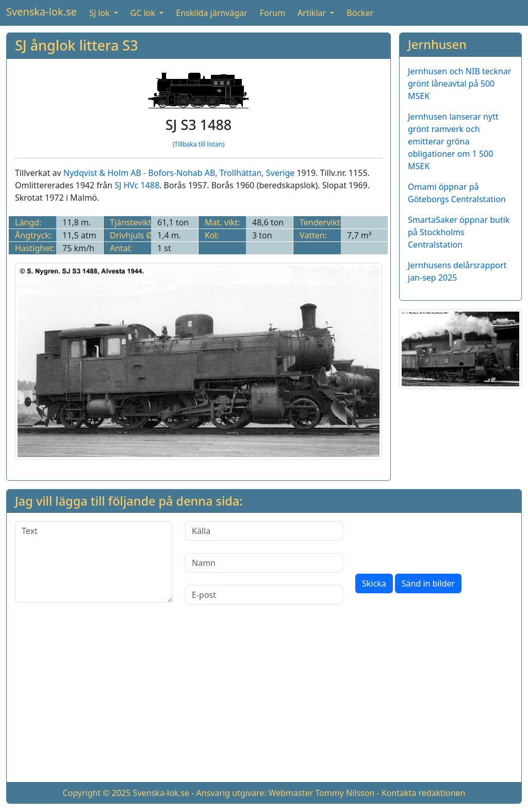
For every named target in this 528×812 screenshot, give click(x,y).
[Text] (94, 562)
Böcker (360, 13)
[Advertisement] (264, 702)
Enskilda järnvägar (211, 13)
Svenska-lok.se (42, 12)
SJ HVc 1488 (137, 185)
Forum (273, 13)
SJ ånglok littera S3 (77, 45)
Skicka (374, 583)
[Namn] (264, 563)
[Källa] (264, 531)
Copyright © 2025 (96, 793)
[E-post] (264, 595)
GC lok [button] (144, 13)
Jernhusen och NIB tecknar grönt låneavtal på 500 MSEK (459, 84)
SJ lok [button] (101, 13)
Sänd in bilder (428, 583)
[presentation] (434, 541)
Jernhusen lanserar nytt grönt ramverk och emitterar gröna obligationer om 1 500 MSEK (453, 141)
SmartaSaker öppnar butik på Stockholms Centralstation (459, 232)
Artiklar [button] (313, 13)
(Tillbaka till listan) (199, 144)
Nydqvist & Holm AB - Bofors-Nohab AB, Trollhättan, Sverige (179, 173)
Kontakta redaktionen (424, 793)
